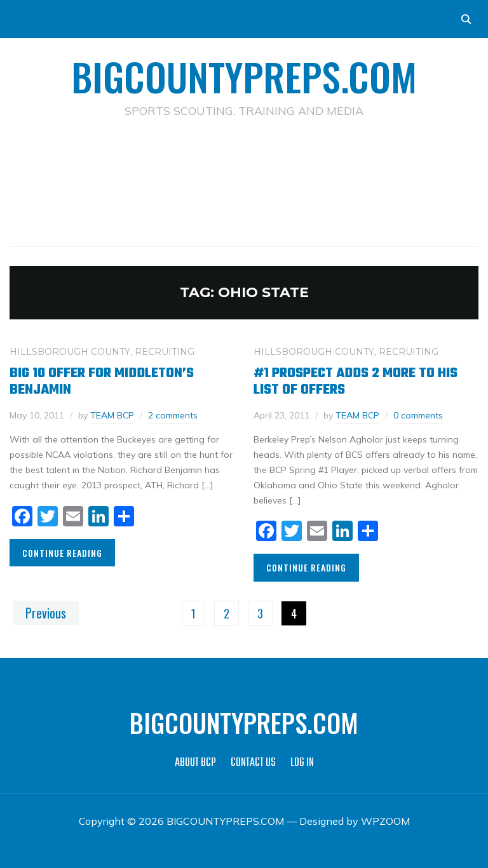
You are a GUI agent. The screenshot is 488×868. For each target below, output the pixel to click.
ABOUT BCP (195, 763)
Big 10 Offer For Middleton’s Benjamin (102, 382)
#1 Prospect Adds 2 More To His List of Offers (356, 382)
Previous (46, 613)
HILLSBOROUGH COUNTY (70, 352)
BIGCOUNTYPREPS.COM (244, 76)
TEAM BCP (112, 415)
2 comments (173, 415)
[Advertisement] (244, 163)
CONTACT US (253, 763)
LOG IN (302, 763)
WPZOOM (385, 821)
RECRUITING (165, 352)
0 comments (418, 415)
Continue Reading (62, 553)
